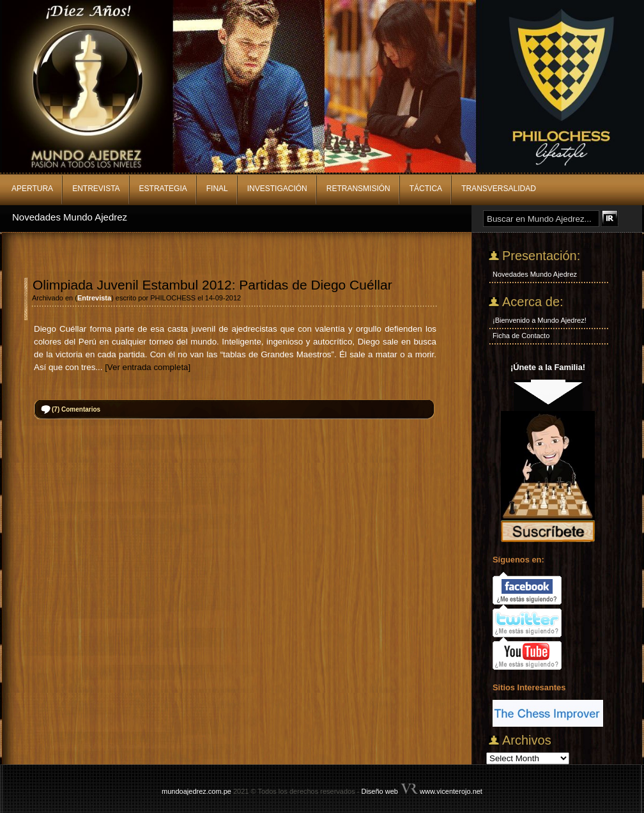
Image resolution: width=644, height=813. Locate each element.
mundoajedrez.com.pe (196, 791)
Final (217, 189)
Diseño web (379, 791)
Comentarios (76, 409)
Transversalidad (499, 189)
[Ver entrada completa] (148, 367)
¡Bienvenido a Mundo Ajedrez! (540, 320)
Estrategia (163, 189)
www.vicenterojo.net (451, 791)
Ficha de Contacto (521, 336)
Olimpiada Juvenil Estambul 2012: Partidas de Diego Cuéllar (212, 285)
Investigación (277, 189)
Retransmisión (358, 189)
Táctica (426, 189)
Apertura (32, 189)
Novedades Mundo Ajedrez (70, 217)
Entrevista (96, 189)
